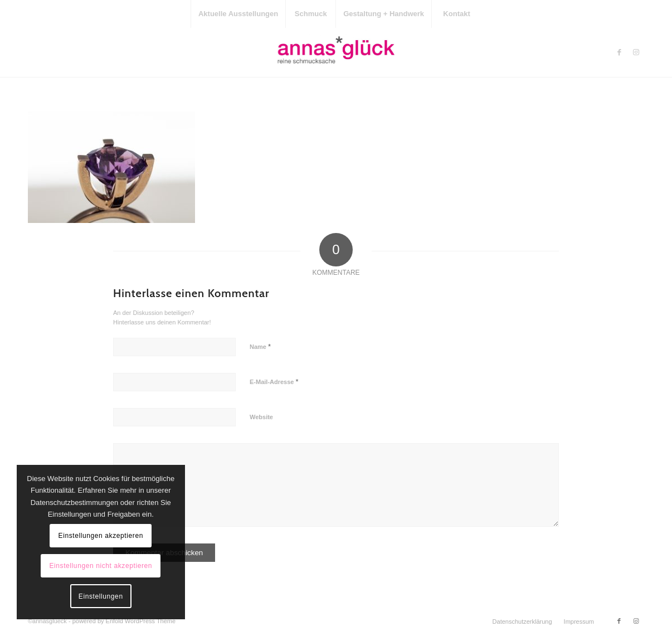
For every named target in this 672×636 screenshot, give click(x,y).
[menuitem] (238, 14)
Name (260, 346)
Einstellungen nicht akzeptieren (101, 566)
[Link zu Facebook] (619, 52)
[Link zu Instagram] (636, 52)
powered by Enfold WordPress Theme (124, 621)
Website (261, 417)
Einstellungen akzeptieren (101, 536)
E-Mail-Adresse (274, 382)
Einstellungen (101, 596)
